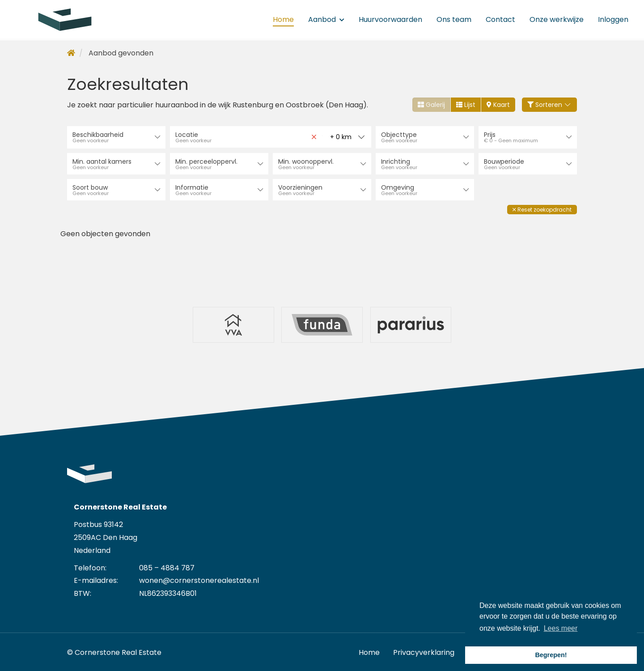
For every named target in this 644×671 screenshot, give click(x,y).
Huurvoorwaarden (390, 20)
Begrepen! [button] (551, 655)
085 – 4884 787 (167, 566)
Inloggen (613, 20)
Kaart (498, 105)
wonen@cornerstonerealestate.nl (199, 579)
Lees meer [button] (561, 628)
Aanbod (326, 20)
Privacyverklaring (424, 651)
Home (283, 20)
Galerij (431, 105)
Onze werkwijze (557, 20)
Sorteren (550, 105)
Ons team (454, 20)
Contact (500, 20)
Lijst (466, 105)
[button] (542, 209)
